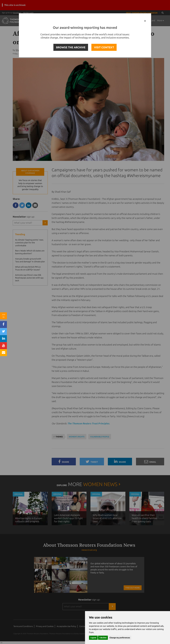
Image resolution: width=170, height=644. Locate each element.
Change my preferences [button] (120, 638)
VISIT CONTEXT (104, 47)
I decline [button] (103, 638)
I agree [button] (93, 638)
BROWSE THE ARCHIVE (71, 47)
